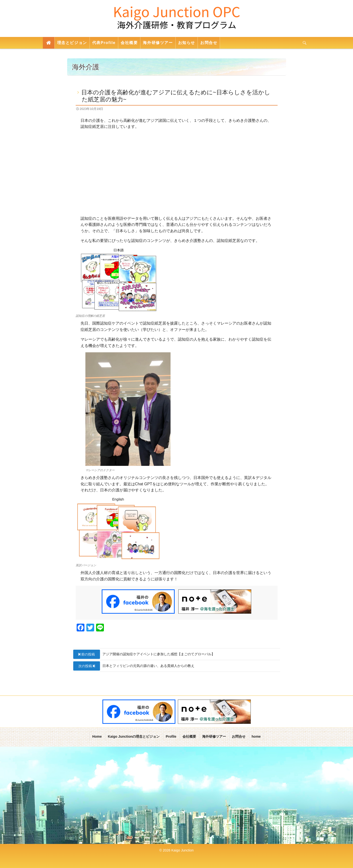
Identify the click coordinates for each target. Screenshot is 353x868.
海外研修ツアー (158, 43)
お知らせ (187, 43)
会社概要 (129, 43)
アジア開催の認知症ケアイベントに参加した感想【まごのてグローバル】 (144, 654)
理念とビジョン (72, 43)
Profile (171, 736)
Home (97, 736)
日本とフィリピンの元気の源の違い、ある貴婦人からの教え (134, 666)
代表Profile (104, 43)
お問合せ (209, 43)
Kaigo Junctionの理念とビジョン (134, 736)
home (256, 736)
